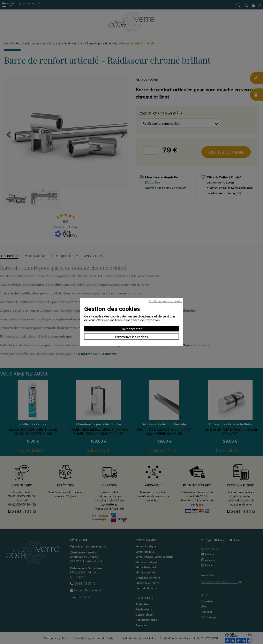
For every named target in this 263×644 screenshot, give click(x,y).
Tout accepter (132, 328)
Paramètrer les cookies (132, 337)
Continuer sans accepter (165, 301)
